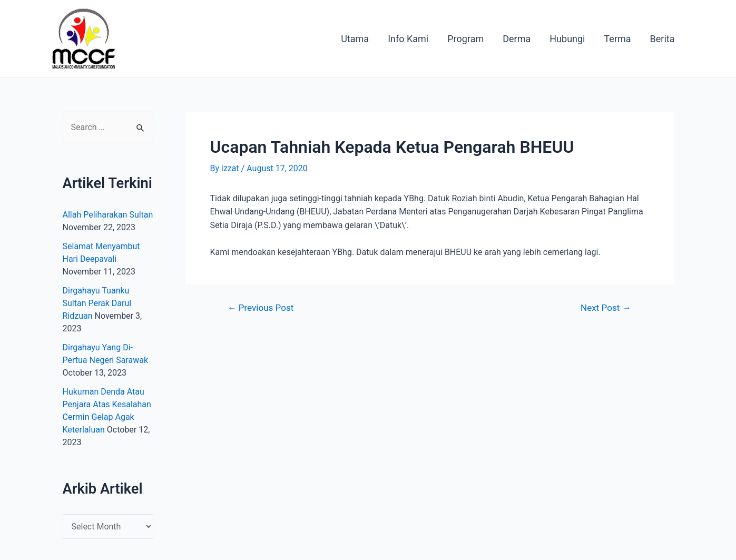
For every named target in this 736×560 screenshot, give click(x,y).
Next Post (606, 308)
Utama (355, 39)
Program (465, 39)
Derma (517, 39)
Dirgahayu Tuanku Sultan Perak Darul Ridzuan (97, 303)
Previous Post (260, 308)
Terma (617, 39)
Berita (663, 39)
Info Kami (408, 39)
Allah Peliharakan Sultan (108, 215)
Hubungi (567, 39)
